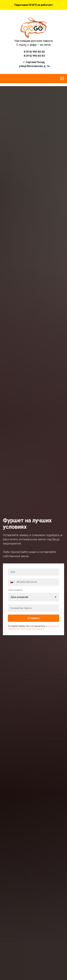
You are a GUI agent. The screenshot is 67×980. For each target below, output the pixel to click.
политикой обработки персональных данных (33, 627)
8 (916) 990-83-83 (34, 56)
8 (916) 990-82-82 (34, 52)
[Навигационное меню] (62, 79)
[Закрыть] (64, 2)
